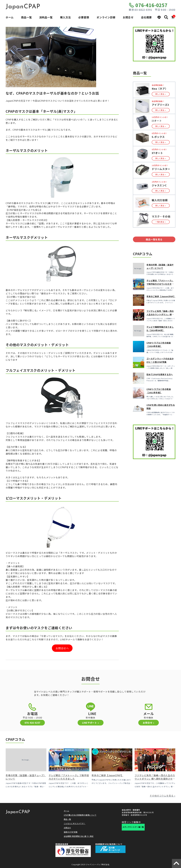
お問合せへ (62, 648)
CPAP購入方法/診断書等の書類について (80, 815)
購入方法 (65, 17)
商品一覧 (26, 17)
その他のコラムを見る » (162, 796)
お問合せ (128, 17)
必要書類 (84, 17)
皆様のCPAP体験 (71, 832)
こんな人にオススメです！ (75, 823)
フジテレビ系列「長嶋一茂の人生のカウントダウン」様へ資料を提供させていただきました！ (155, 779)
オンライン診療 (106, 17)
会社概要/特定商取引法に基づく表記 (79, 836)
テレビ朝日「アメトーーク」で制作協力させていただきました (160, 284)
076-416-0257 (151, 5)
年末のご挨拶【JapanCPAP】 (161, 296)
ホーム (10, 17)
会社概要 (146, 17)
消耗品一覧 (46, 17)
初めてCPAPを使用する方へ (160, 374)
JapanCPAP (23, 7)
